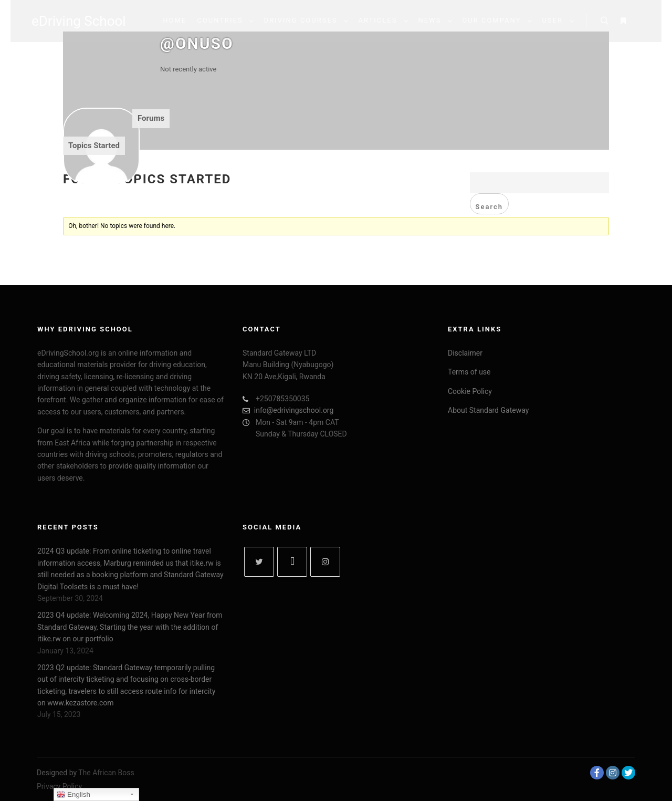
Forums (151, 118)
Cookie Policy (470, 391)
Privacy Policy (59, 786)
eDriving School (79, 21)
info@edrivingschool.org (289, 410)
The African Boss (106, 773)
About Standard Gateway (488, 410)
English (73, 795)
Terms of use (469, 372)
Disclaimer (465, 353)
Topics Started (94, 145)
